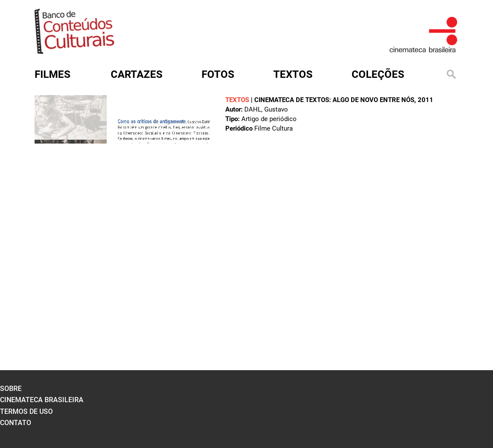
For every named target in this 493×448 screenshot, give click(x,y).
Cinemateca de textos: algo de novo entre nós (334, 100)
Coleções (378, 74)
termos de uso (26, 411)
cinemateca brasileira (42, 400)
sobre (11, 389)
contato (16, 423)
